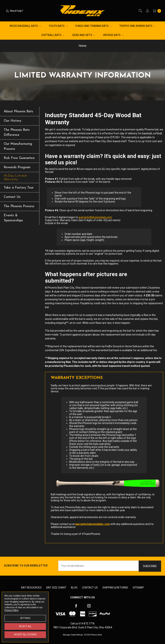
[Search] (140, 11)
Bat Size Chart (56, 588)
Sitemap (138, 588)
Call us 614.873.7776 (82, 624)
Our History (13, 121)
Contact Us (12, 197)
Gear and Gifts (84, 35)
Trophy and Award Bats (137, 26)
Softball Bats (53, 35)
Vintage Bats (113, 35)
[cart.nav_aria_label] (156, 11)
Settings (25, 618)
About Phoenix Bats (18, 111)
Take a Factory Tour (19, 188)
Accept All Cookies (25, 634)
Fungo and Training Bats (94, 26)
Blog (74, 588)
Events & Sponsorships (13, 218)
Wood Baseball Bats (25, 26)
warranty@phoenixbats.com (95, 217)
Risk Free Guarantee (19, 158)
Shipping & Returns (115, 588)
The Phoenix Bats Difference (17, 132)
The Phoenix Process (19, 206)
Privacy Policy (11, 610)
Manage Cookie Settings (73, 635)
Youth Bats (58, 26)
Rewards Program (17, 167)
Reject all (25, 626)
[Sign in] (147, 11)
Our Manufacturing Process (18, 146)
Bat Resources (31, 588)
